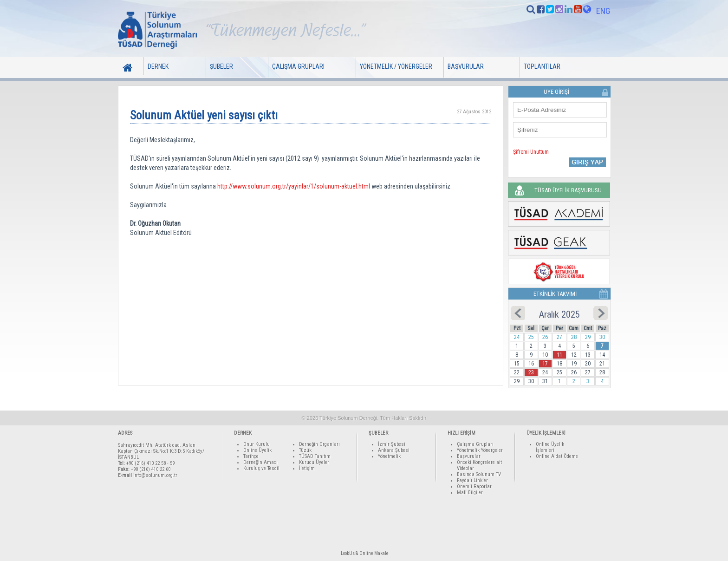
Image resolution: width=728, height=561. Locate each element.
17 (545, 364)
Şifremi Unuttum (531, 152)
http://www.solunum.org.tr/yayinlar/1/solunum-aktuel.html (294, 186)
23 (531, 372)
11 (559, 355)
